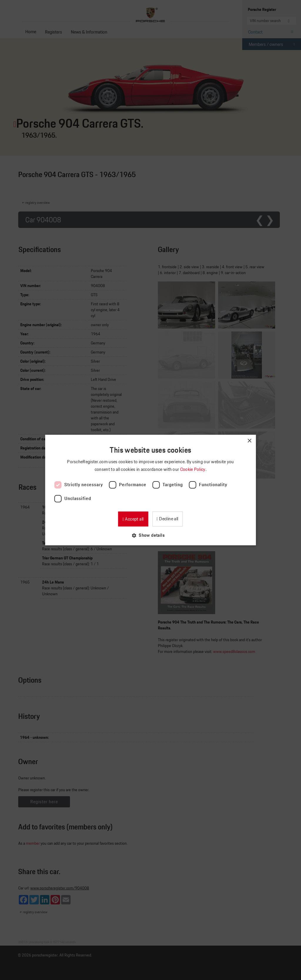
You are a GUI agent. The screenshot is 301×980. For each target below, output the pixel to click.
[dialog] (150, 490)
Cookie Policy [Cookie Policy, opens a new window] (193, 469)
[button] (150, 535)
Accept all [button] (134, 519)
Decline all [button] (168, 519)
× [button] (249, 441)
